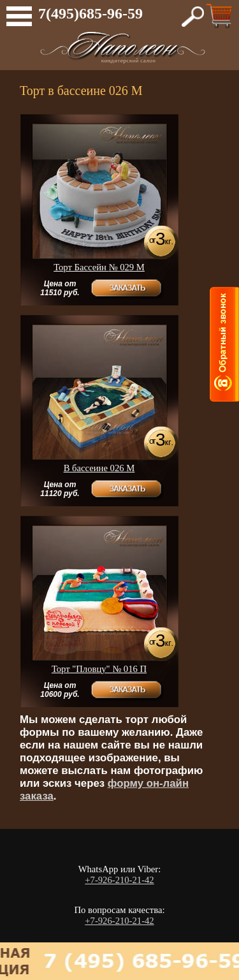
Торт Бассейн (99, 267)
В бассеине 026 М (99, 468)
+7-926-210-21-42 (119, 880)
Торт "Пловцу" (99, 669)
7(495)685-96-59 (91, 13)
